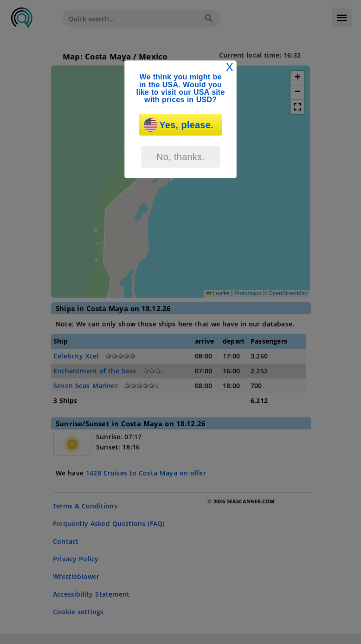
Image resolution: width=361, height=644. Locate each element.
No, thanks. (180, 157)
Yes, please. (178, 125)
